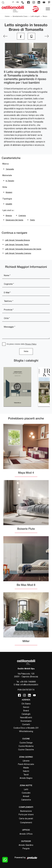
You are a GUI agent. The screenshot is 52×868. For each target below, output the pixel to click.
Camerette (26, 800)
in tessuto (10, 181)
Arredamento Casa (20, 16)
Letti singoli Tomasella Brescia (17, 240)
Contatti (26, 724)
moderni (9, 192)
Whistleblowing (26, 731)
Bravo (45, 16)
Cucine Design (26, 743)
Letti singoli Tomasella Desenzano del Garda (23, 249)
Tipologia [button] (7, 199)
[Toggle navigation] (48, 9)
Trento (32, 220)
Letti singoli (35, 16)
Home (7, 16)
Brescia (9, 216)
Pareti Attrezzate (26, 764)
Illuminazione (26, 811)
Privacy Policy (31, 344)
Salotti (26, 771)
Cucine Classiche (26, 750)
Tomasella (10, 169)
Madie (26, 768)
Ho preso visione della (22, 344)
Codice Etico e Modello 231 (26, 728)
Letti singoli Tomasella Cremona (18, 253)
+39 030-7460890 (28, 682)
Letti (26, 789)
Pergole (26, 849)
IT (13, 2)
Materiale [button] (7, 176)
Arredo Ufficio (26, 834)
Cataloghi (26, 714)
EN (18, 2)
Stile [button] (5, 187)
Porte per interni (26, 815)
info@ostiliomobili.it (29, 685)
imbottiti (9, 204)
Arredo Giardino (26, 845)
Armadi (26, 796)
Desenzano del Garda (14, 220)
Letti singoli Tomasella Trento (17, 245)
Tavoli (26, 775)
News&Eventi (26, 718)
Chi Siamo (26, 704)
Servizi (26, 707)
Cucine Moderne (26, 746)
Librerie (26, 761)
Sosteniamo (26, 721)
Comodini (26, 793)
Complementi (26, 823)
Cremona (22, 216)
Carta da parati (26, 819)
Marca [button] (5, 164)
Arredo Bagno (26, 778)
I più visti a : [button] (8, 210)
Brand (26, 711)
